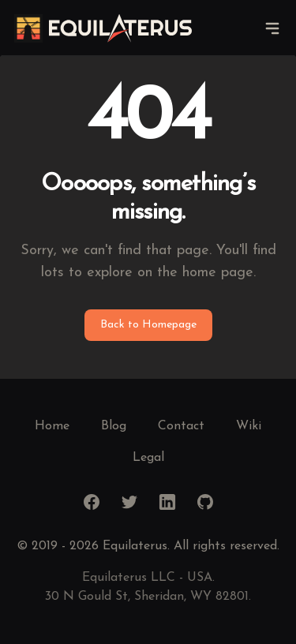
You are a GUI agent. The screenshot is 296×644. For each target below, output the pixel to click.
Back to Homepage (148, 325)
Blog (114, 426)
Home (52, 426)
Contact (181, 426)
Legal (148, 458)
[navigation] (272, 28)
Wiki (249, 426)
